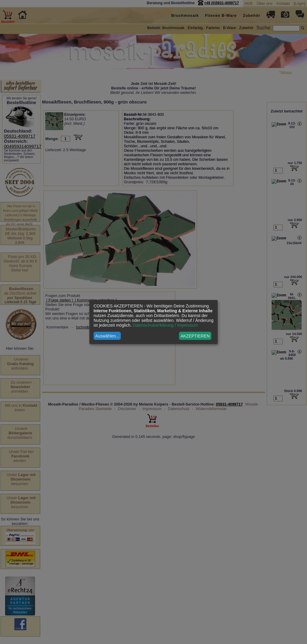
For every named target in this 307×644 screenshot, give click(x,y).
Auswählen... (107, 336)
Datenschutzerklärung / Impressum (165, 325)
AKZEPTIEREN (195, 336)
